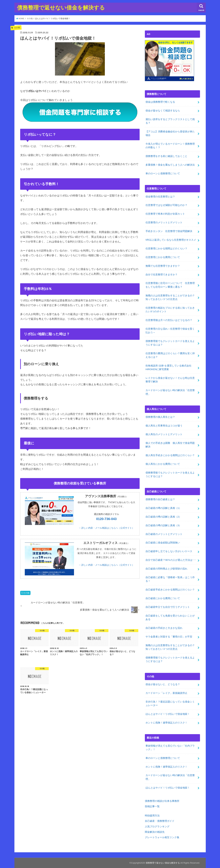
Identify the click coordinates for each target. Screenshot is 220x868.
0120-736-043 (106, 519)
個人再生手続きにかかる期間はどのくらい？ (170, 455)
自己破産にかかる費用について (163, 598)
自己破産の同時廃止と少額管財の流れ (166, 569)
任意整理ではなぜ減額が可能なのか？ (166, 205)
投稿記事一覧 (152, 806)
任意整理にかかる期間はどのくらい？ (166, 249)
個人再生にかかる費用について (163, 464)
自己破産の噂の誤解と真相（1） (163, 508)
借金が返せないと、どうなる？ (163, 684)
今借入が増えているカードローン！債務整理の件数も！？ (170, 146)
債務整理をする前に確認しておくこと (166, 156)
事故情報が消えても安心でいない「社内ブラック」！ (170, 747)
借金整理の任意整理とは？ (160, 196)
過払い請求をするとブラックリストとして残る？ (170, 121)
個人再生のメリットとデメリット (164, 434)
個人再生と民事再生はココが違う (164, 426)
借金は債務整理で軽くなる (160, 102)
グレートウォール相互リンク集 (162, 837)
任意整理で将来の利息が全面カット (165, 214)
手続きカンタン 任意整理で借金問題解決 (169, 231)
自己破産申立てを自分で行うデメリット (168, 607)
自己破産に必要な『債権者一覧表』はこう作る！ (170, 579)
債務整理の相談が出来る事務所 (162, 801)
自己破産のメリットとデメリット (164, 534)
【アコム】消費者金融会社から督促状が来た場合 (170, 133)
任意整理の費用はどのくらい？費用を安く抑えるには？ (170, 355)
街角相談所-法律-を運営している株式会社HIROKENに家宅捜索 (168, 367)
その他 (26, 593)
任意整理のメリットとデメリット (164, 222)
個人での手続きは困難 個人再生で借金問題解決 (170, 445)
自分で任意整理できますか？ (162, 274)
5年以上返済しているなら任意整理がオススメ (171, 240)
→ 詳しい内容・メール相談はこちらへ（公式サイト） (106, 528)
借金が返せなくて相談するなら (163, 111)
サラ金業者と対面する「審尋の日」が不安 (169, 637)
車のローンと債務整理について (163, 174)
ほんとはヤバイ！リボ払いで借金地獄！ (168, 714)
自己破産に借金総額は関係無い (163, 543)
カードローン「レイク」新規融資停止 (166, 693)
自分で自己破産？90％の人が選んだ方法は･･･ (171, 560)
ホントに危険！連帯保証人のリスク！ (166, 723)
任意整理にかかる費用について (163, 257)
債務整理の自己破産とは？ (160, 499)
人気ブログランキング (157, 827)
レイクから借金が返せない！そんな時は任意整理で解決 (170, 380)
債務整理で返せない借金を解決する (61, 7)
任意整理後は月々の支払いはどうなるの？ (169, 320)
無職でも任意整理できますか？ (164, 266)
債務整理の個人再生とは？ (160, 417)
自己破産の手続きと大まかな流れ (164, 628)
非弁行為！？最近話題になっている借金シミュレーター (170, 704)
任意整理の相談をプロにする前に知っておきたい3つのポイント (170, 310)
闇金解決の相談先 (155, 832)
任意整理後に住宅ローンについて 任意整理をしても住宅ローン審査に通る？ (170, 285)
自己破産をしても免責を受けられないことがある (170, 617)
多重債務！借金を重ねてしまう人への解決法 (170, 165)
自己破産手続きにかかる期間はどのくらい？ (170, 590)
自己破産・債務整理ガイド (160, 821)
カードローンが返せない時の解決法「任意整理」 (170, 392)
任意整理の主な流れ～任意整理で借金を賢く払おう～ (170, 331)
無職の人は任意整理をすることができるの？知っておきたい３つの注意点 (170, 297)
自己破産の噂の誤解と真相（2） (163, 517)
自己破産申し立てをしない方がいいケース (169, 551)
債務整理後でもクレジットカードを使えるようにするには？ (170, 343)
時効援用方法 (152, 816)
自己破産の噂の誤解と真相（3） (163, 525)
